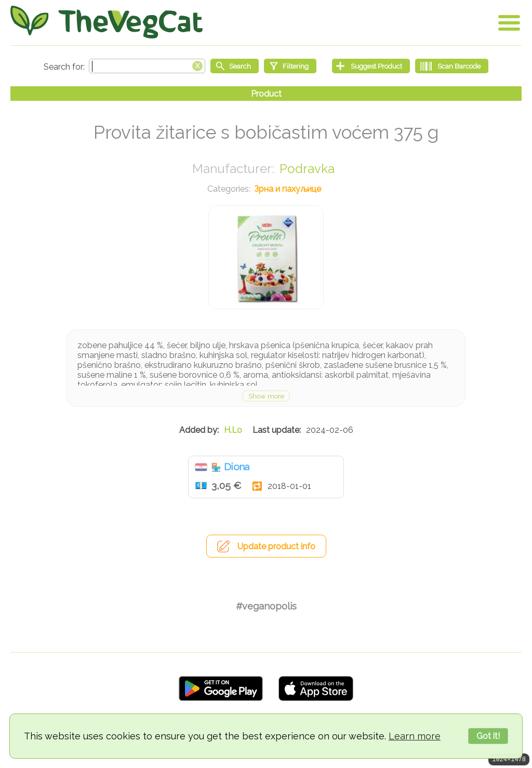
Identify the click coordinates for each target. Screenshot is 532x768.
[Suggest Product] (371, 66)
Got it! (488, 736)
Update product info (276, 546)
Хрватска (201, 467)
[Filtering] (290, 66)
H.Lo (233, 430)
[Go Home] (107, 22)
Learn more (415, 736)
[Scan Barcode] (452, 66)
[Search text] (147, 66)
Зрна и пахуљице (288, 189)
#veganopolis (266, 606)
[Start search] (235, 66)
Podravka (307, 169)
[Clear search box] (197, 65)
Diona (237, 467)
